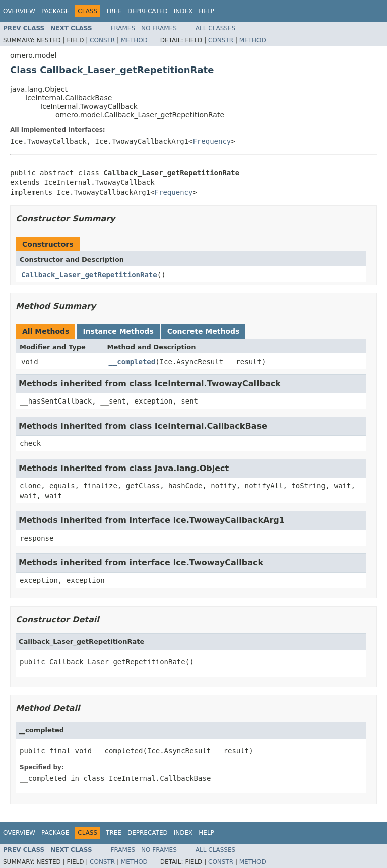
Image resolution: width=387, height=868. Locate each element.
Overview (19, 11)
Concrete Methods (204, 331)
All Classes (215, 28)
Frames (123, 28)
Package (55, 11)
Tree (114, 11)
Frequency (212, 141)
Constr (102, 40)
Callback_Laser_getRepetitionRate (89, 275)
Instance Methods (118, 331)
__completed (132, 362)
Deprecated (148, 11)
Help (206, 11)
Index (183, 11)
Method (134, 40)
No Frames (159, 28)
